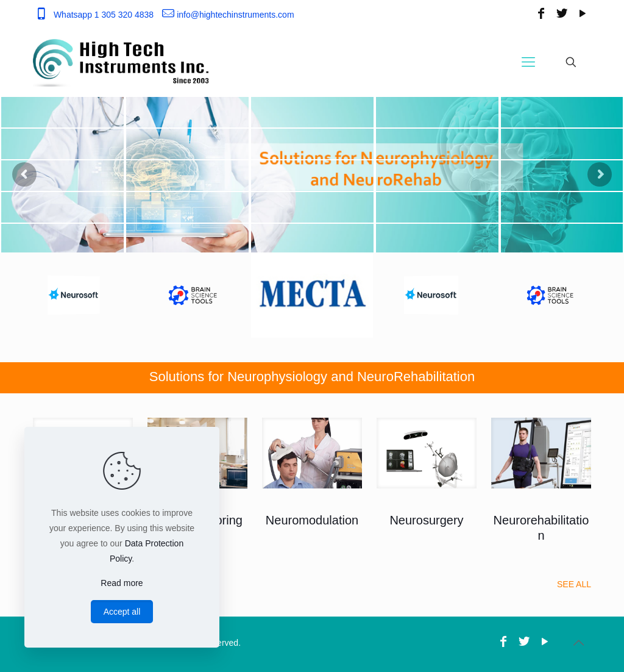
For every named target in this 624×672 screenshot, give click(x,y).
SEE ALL (574, 584)
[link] (312, 453)
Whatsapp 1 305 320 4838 (104, 15)
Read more (122, 583)
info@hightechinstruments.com (235, 15)
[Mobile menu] (528, 62)
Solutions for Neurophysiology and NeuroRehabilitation (312, 377)
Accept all (122, 612)
